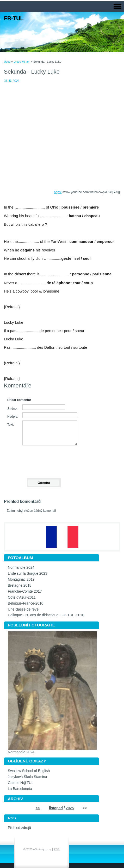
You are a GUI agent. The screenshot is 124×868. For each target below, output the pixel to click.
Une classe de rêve (23, 609)
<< (38, 808)
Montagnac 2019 (21, 579)
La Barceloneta (20, 789)
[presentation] (44, 459)
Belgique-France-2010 (26, 603)
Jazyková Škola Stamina (27, 777)
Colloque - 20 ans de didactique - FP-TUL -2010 (46, 615)
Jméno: (12, 409)
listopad (56, 808)
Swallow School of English (29, 771)
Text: (11, 425)
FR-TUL (14, 18)
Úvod (7, 62)
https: (58, 192)
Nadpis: (13, 417)
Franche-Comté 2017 (25, 591)
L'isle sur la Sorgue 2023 (27, 574)
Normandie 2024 (21, 568)
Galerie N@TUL (21, 783)
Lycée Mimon (22, 62)
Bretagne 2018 (20, 585)
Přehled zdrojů (19, 828)
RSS (57, 849)
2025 (70, 808)
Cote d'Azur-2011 (22, 597)
